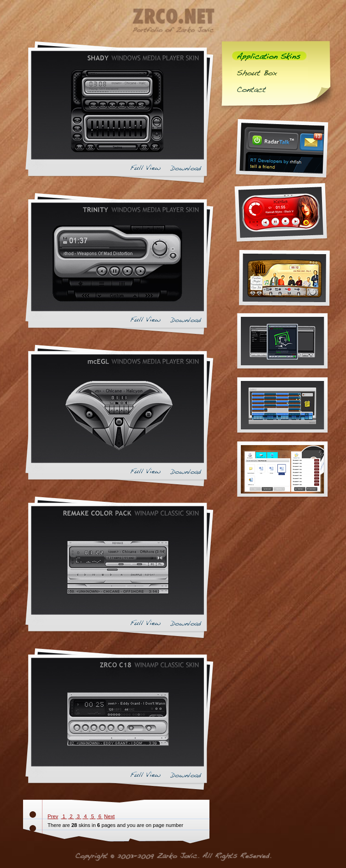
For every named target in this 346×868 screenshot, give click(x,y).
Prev (53, 816)
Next (110, 816)
